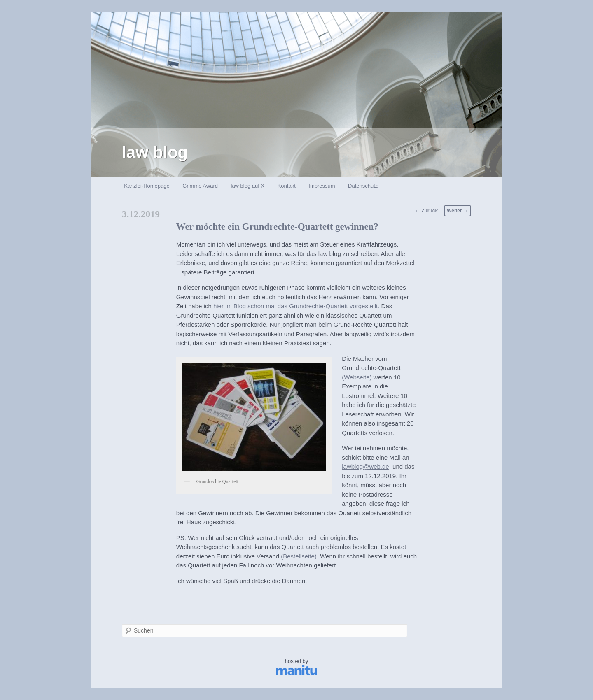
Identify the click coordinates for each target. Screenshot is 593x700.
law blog (155, 152)
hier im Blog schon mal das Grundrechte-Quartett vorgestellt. (296, 306)
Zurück (426, 211)
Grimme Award (200, 186)
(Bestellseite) (299, 556)
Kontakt (287, 186)
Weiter (458, 211)
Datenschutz (363, 186)
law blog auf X (248, 186)
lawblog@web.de (365, 466)
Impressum (322, 186)
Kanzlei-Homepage (147, 186)
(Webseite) (357, 377)
